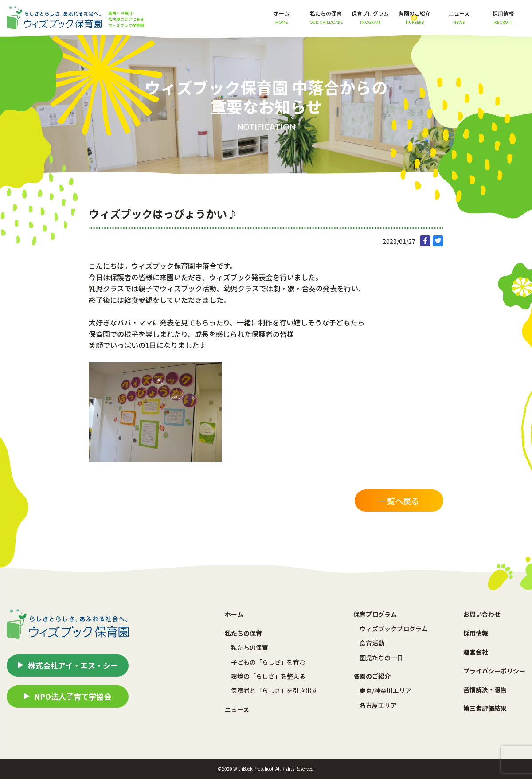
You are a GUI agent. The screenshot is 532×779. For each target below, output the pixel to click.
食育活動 (372, 643)
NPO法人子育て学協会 (73, 696)
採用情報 (503, 17)
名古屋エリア (378, 705)
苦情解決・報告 (485, 689)
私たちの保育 (250, 647)
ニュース (459, 17)
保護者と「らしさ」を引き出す (274, 690)
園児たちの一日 (381, 658)
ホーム (282, 17)
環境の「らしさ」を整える (268, 676)
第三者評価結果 (485, 708)
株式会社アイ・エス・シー (73, 665)
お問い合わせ (482, 614)
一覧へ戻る (399, 501)
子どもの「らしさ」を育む (268, 662)
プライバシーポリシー (494, 671)
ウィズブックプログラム (394, 629)
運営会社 (476, 652)
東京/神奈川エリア (385, 690)
